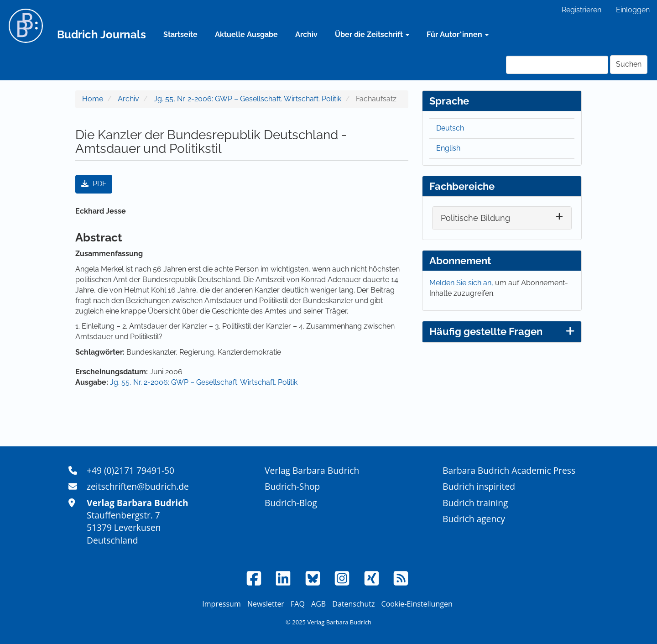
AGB (318, 604)
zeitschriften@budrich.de (138, 486)
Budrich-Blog (291, 503)
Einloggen (633, 10)
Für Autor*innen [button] (458, 34)
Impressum (221, 604)
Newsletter (266, 604)
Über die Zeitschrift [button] (372, 34)
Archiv (306, 34)
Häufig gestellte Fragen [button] (502, 331)
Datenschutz (353, 604)
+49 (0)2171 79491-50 (130, 470)
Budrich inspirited (479, 486)
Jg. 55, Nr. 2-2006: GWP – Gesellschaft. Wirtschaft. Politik (248, 99)
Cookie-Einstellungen (417, 604)
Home (93, 99)
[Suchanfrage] (557, 65)
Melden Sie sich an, (462, 283)
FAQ (298, 604)
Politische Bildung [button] (475, 218)
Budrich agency (474, 519)
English (448, 148)
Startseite (180, 34)
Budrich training (475, 503)
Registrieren (581, 10)
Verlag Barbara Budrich (312, 470)
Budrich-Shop (292, 486)
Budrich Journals (102, 34)
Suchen (629, 64)
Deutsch (450, 128)
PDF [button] (94, 184)
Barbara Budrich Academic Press (509, 470)
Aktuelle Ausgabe (246, 34)
